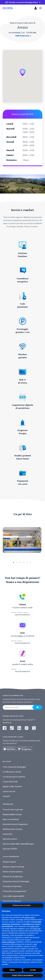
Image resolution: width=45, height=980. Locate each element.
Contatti (6, 796)
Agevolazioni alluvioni (12, 901)
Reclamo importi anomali (13, 867)
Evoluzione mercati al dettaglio (16, 881)
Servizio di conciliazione (13, 876)
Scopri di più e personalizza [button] (22, 975)
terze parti (37, 929)
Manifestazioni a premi (12, 829)
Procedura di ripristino (12, 886)
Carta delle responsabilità (13, 896)
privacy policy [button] (29, 917)
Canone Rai (7, 834)
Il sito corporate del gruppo (14, 767)
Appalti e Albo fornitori (12, 786)
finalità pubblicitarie (9, 942)
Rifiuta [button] (12, 970)
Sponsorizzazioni (10, 839)
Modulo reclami (9, 862)
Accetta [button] (33, 970)
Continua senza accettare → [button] (22, 905)
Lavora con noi (9, 791)
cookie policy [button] (35, 926)
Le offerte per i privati (12, 772)
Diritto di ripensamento (13, 872)
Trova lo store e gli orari (13, 809)
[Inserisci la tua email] (19, 707)
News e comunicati (11, 819)
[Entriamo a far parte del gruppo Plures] (22, 2)
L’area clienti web (10, 782)
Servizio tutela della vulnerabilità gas (18, 844)
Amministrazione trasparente (15, 824)
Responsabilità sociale (12, 814)
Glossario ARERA (10, 849)
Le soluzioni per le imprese (14, 777)
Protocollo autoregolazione (14, 891)
